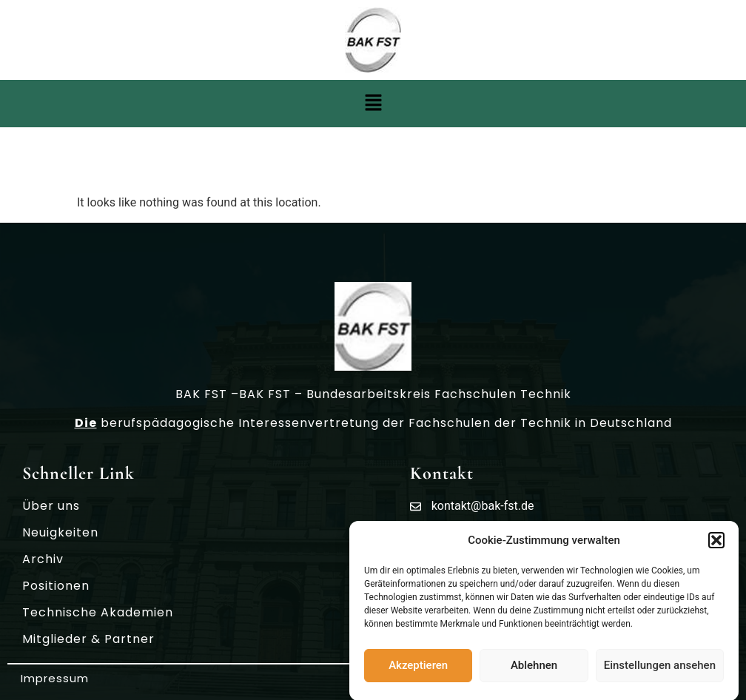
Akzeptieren (418, 667)
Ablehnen (534, 667)
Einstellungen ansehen (660, 667)
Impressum (55, 678)
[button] (716, 542)
